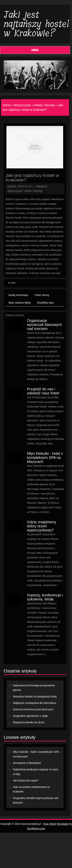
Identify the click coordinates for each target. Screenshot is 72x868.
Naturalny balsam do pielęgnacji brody (35, 696)
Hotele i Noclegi (44, 105)
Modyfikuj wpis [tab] (46, 303)
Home (7, 105)
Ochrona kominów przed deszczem (33, 709)
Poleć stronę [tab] (42, 295)
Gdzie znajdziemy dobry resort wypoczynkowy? (42, 526)
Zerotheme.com (36, 828)
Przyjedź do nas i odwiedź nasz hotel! (43, 391)
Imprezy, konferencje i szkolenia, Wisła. (45, 597)
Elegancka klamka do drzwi (29, 722)
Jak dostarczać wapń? (26, 780)
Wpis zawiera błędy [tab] (20, 303)
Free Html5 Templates (56, 824)
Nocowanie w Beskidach (27, 763)
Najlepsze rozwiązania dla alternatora (34, 703)
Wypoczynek (22, 105)
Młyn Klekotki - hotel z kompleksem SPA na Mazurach (45, 458)
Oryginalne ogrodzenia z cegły (30, 716)
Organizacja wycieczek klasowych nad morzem (44, 325)
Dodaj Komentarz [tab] (18, 295)
